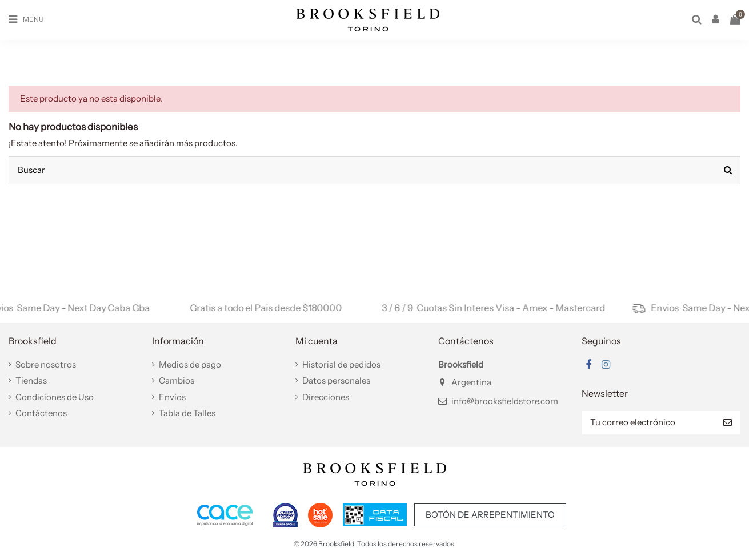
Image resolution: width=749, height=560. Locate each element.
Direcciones (326, 397)
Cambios (177, 380)
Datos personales (336, 380)
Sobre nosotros (46, 364)
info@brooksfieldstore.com (505, 401)
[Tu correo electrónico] (648, 423)
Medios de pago (190, 364)
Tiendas (31, 380)
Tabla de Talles (187, 413)
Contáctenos (41, 413)
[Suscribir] (728, 423)
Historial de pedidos (341, 364)
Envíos (172, 397)
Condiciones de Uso (55, 397)
